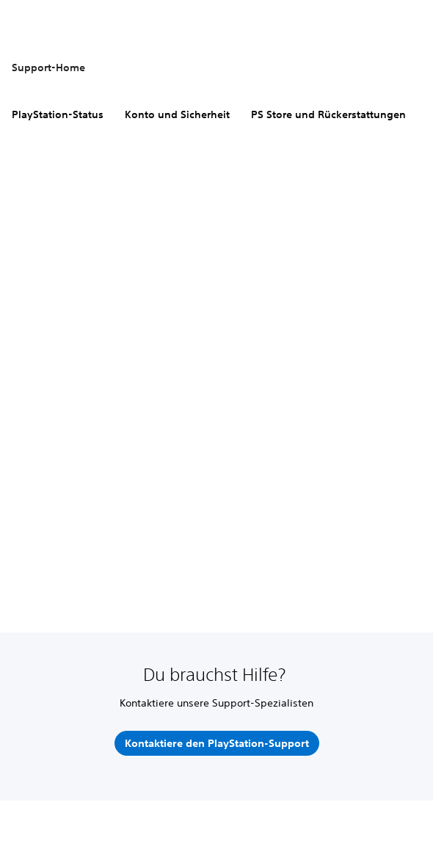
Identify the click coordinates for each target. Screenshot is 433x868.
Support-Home (48, 68)
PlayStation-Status (58, 114)
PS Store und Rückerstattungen (328, 114)
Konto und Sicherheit (177, 114)
